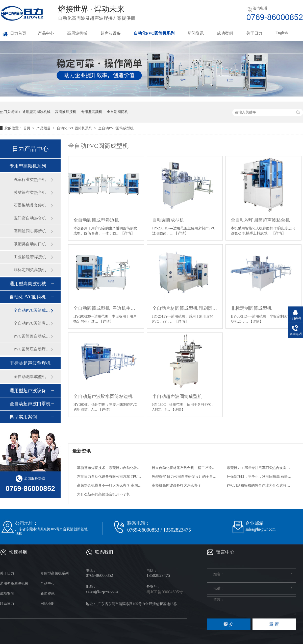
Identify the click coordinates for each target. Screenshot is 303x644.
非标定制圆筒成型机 (251, 308)
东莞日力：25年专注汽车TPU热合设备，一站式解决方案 (259, 468)
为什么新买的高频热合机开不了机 (104, 494)
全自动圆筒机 (117, 112)
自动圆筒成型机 (168, 220)
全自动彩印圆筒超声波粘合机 (260, 220)
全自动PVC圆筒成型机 (116, 128)
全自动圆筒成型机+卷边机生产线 (106, 308)
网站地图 (47, 604)
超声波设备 (111, 33)
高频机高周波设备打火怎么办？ (176, 485)
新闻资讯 (196, 33)
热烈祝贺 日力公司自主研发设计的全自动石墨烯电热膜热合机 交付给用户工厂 (184, 477)
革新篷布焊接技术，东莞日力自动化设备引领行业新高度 (109, 468)
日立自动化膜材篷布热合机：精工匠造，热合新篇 (184, 468)
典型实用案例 (23, 417)
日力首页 (18, 33)
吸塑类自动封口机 (30, 244)
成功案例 (225, 33)
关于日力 (254, 33)
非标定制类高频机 (30, 270)
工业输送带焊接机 (30, 257)
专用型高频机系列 (28, 166)
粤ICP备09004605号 (165, 592)
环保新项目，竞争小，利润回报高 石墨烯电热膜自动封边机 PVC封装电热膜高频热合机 (259, 477)
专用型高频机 (92, 112)
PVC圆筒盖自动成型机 (32, 336)
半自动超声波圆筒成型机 (177, 396)
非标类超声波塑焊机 (30, 363)
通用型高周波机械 (36, 112)
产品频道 (44, 128)
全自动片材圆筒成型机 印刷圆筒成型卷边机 (185, 308)
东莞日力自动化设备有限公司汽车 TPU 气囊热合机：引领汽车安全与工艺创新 (109, 477)
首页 (27, 128)
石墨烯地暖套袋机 (30, 205)
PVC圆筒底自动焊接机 (32, 349)
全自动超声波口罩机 (30, 404)
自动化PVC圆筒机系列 (154, 33)
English (282, 33)
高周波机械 (77, 33)
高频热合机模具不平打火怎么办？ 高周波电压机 (109, 485)
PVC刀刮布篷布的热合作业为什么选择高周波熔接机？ (259, 485)
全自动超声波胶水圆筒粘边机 (103, 396)
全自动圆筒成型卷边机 (96, 220)
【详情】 (128, 233)
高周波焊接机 (66, 112)
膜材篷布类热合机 (30, 192)
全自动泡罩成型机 (30, 377)
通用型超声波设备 (28, 391)
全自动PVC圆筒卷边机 (32, 323)
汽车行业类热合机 (30, 180)
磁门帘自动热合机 (30, 218)
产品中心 (46, 33)
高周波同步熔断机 (30, 231)
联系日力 (7, 604)
